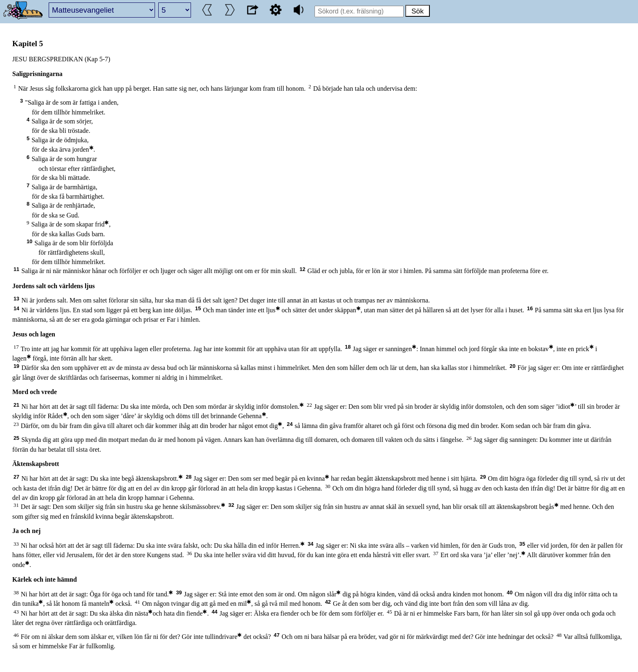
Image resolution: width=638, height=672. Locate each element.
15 (198, 308)
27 (16, 477)
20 (512, 366)
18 (348, 347)
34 (310, 544)
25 (16, 438)
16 (530, 308)
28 (189, 477)
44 (214, 612)
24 (290, 424)
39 (179, 592)
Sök (418, 11)
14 (16, 308)
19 (16, 366)
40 (510, 592)
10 (29, 241)
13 (16, 299)
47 (276, 635)
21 (16, 405)
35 (522, 544)
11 (16, 269)
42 (328, 602)
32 (231, 505)
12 (302, 269)
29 (483, 477)
